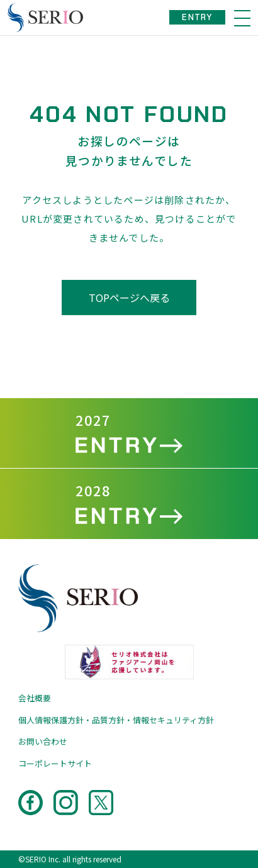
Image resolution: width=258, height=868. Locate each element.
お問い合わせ (43, 741)
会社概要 (35, 698)
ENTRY (197, 17)
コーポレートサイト (55, 763)
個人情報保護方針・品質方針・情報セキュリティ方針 (116, 720)
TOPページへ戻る (129, 298)
